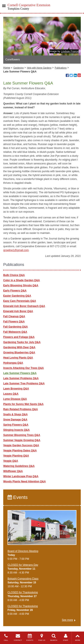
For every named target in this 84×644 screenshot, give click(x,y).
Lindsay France (70, 51)
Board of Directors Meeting (23, 551)
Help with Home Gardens (39, 68)
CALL (6, 637)
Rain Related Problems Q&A (21, 409)
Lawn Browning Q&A (16, 389)
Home (7, 68)
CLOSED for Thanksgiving (23, 592)
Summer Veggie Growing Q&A (22, 440)
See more (67, 620)
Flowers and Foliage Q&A (19, 337)
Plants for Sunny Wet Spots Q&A (23, 404)
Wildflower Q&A (13, 471)
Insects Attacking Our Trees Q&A (23, 368)
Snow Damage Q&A (15, 420)
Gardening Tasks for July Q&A (22, 342)
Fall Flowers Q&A (14, 322)
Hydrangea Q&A (13, 363)
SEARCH (54, 637)
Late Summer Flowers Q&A (20, 373)
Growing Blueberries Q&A (19, 353)
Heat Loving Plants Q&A (18, 358)
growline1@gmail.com (16, 250)
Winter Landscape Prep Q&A (21, 476)
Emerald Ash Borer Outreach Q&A (24, 306)
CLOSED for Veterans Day (23, 565)
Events (18, 497)
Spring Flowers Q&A (16, 425)
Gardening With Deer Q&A (19, 347)
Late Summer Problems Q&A (21, 378)
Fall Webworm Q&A (15, 332)
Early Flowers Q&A (15, 291)
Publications (61, 68)
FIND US (42, 637)
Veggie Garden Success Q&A (21, 445)
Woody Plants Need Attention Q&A (24, 481)
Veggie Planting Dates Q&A (20, 451)
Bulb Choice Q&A (14, 275)
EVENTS (30, 637)
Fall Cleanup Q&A (14, 316)
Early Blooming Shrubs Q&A (21, 285)
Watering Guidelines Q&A (19, 466)
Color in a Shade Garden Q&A (22, 280)
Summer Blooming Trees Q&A (22, 435)
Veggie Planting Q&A (16, 456)
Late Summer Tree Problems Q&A (24, 383)
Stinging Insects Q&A (16, 430)
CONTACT (18, 637)
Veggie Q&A (11, 461)
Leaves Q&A (11, 394)
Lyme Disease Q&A (15, 399)
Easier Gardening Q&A (17, 296)
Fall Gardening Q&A (16, 327)
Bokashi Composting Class (23, 579)
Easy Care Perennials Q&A (20, 301)
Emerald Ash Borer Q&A (18, 311)
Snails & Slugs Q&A (15, 414)
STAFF (66, 637)
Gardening (19, 68)
